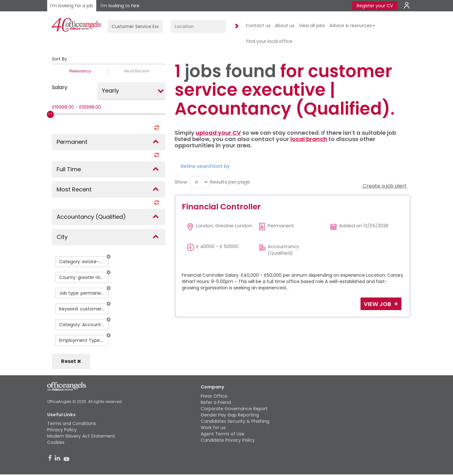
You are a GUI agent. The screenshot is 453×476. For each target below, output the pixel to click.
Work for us (213, 428)
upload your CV (218, 133)
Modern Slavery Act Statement (81, 436)
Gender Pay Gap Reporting (230, 415)
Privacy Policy (62, 430)
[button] (109, 257)
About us (285, 25)
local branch (309, 139)
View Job (378, 304)
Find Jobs (236, 26)
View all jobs (312, 25)
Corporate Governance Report (234, 409)
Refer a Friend (216, 402)
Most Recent (137, 71)
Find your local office (269, 41)
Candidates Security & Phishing (235, 421)
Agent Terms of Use (223, 434)
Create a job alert (384, 186)
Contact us (258, 25)
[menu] (199, 182)
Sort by (221, 166)
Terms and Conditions (72, 423)
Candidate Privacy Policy (228, 440)
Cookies (56, 442)
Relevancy (80, 71)
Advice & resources (352, 25)
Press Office (214, 396)
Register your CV (375, 6)
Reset (71, 361)
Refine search (197, 166)
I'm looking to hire (120, 6)
